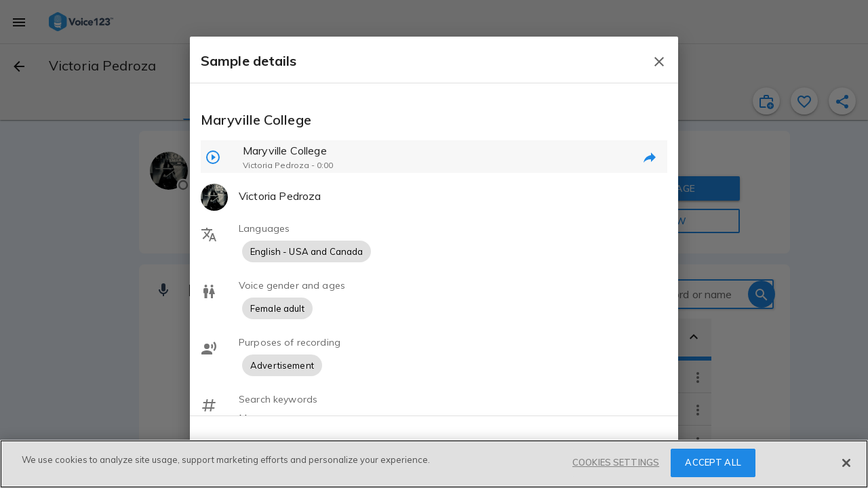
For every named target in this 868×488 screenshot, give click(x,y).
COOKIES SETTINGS (616, 462)
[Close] (846, 463)
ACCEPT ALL (713, 462)
